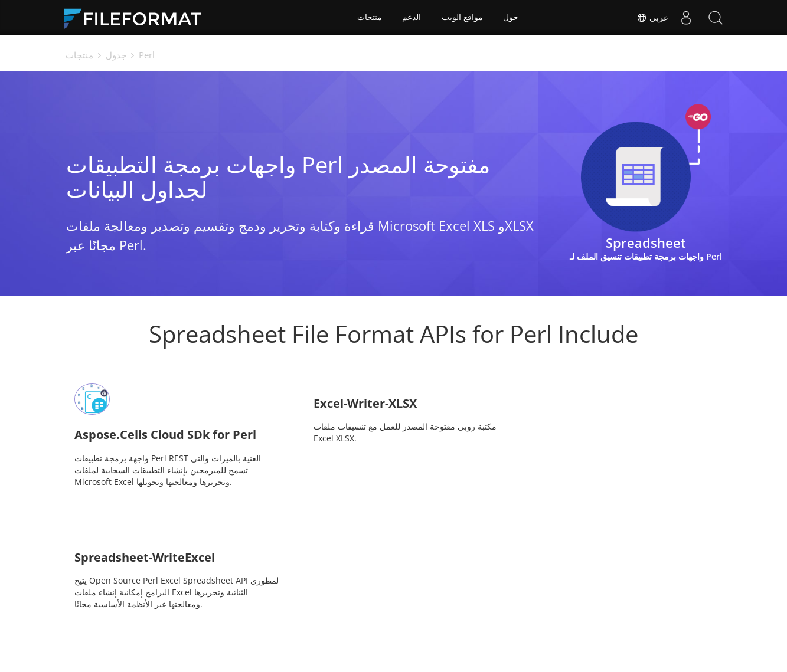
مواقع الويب (462, 18)
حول (511, 18)
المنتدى (510, 614)
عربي (652, 18)
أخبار (411, 614)
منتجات (369, 18)
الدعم (412, 18)
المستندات (325, 614)
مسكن (223, 614)
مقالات (319, 632)
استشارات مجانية (242, 632)
